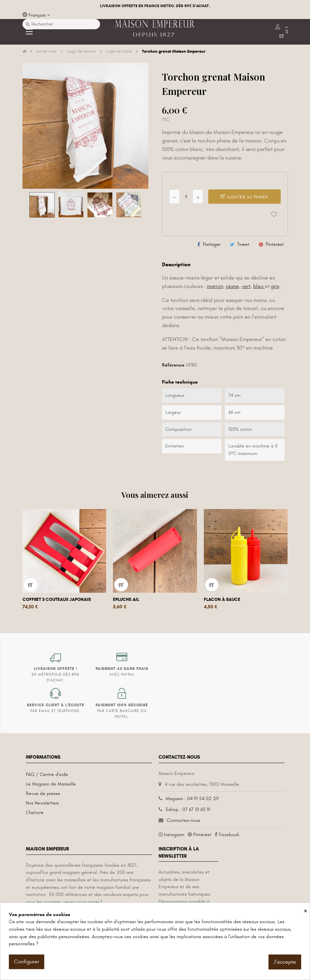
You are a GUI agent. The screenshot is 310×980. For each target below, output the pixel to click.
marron (215, 286)
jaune (232, 286)
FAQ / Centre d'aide (47, 774)
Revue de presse (43, 793)
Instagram (174, 835)
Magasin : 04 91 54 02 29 (192, 799)
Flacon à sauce (222, 599)
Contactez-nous (183, 820)
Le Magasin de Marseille (51, 784)
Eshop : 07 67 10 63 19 (188, 809)
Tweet (243, 244)
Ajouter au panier (244, 197)
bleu (259, 286)
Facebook (229, 835)
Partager (212, 244)
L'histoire (35, 813)
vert (246, 286)
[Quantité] (186, 197)
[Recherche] (61, 24)
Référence (173, 365)
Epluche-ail (126, 599)
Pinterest (275, 244)
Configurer (27, 962)
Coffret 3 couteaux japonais (57, 599)
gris (275, 286)
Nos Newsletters (42, 803)
